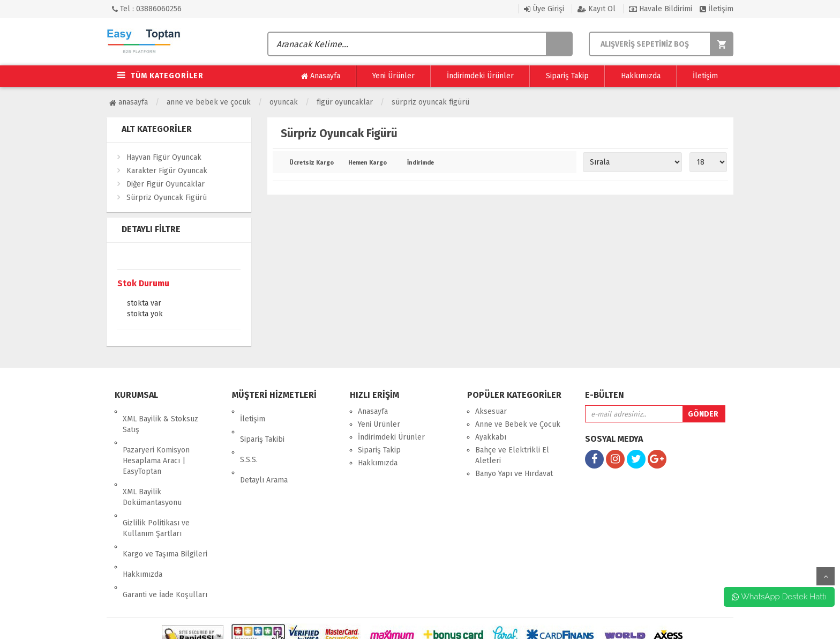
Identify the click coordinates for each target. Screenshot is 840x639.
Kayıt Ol (597, 9)
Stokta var (144, 304)
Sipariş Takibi (262, 424)
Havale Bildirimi (661, 9)
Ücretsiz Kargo (311, 163)
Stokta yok (145, 315)
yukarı (826, 576)
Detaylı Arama (264, 450)
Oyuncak (284, 102)
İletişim (717, 9)
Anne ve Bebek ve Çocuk (209, 102)
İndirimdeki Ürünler (480, 76)
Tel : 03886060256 (147, 9)
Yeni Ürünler (393, 76)
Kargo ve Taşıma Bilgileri (165, 517)
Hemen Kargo (367, 163)
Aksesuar (491, 411)
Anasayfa (321, 76)
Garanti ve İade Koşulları (165, 542)
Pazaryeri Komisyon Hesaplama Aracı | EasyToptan (156, 446)
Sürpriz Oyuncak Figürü (430, 102)
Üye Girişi (544, 9)
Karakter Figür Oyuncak (167, 171)
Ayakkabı (491, 437)
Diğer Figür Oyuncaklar (166, 184)
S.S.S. (249, 437)
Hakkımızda (641, 76)
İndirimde (421, 163)
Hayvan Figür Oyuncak (164, 157)
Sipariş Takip (567, 76)
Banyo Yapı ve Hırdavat (514, 474)
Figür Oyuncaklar (345, 102)
